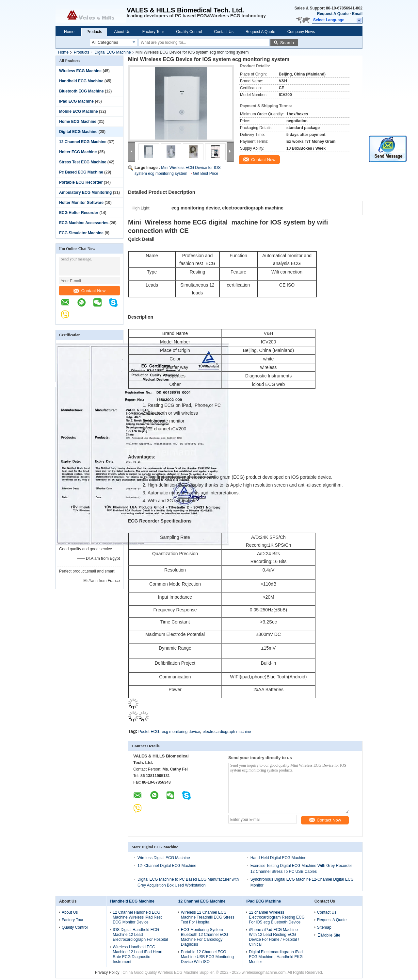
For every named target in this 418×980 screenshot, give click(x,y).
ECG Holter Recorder (79, 213)
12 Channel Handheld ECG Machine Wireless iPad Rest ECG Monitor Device (137, 917)
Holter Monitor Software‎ (81, 203)
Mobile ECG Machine (79, 111)
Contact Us (224, 32)
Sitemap (324, 927)
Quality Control (189, 32)
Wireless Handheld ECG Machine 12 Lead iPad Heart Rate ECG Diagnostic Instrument (137, 954)
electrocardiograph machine (227, 732)
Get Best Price (206, 174)
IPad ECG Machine (76, 101)
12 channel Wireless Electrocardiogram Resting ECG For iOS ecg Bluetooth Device (277, 917)
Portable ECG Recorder (81, 182)
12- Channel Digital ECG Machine (167, 866)
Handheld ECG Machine (81, 81)
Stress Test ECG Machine (83, 162)
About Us (122, 32)
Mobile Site (329, 935)
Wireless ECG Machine (80, 71)
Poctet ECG (149, 732)
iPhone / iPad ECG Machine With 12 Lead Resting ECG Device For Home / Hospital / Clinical (274, 937)
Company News (301, 32)
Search (287, 43)
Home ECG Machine (78, 122)
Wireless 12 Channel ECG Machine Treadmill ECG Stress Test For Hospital (208, 917)
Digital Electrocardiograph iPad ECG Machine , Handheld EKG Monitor (276, 957)
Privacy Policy (107, 972)
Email (357, 14)
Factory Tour (153, 32)
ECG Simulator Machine (81, 233)
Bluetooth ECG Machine (81, 91)
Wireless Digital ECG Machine (164, 858)
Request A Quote (333, 14)
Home (69, 32)
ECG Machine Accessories (84, 223)
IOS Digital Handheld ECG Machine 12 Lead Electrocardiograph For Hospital (140, 935)
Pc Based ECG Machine (81, 172)
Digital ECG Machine (113, 52)
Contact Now (89, 291)
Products (94, 32)
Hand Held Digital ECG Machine (278, 858)
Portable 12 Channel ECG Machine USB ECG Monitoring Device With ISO (207, 957)
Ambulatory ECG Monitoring (85, 192)
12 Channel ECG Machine (83, 142)
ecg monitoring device (181, 732)
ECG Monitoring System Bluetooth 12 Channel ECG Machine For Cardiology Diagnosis (205, 937)
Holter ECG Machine (78, 152)
